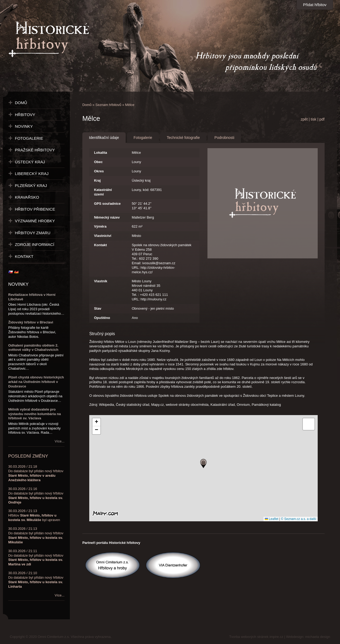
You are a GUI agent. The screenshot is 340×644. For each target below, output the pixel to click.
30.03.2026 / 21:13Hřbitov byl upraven (34, 515)
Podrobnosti (224, 138)
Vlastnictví (103, 236)
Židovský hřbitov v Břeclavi (31, 322)
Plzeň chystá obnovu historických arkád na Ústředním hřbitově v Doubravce (36, 382)
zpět (304, 119)
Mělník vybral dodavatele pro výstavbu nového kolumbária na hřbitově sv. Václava (35, 414)
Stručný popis (102, 334)
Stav (98, 308)
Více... (60, 441)
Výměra (100, 226)
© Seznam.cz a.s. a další (299, 519)
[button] (203, 464)
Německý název (107, 217)
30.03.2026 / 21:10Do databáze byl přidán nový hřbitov (36, 580)
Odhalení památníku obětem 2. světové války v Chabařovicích (33, 348)
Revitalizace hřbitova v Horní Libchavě (32, 297)
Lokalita (101, 153)
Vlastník (101, 281)
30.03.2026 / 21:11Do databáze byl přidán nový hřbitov (36, 558)
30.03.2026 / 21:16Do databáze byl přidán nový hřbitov (36, 496)
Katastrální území (103, 192)
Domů (87, 105)
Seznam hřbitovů (108, 105)
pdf (322, 119)
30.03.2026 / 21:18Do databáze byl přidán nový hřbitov (36, 473)
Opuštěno (102, 318)
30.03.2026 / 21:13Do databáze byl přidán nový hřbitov (36, 535)
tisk (314, 119)
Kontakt (100, 245)
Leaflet (272, 519)
